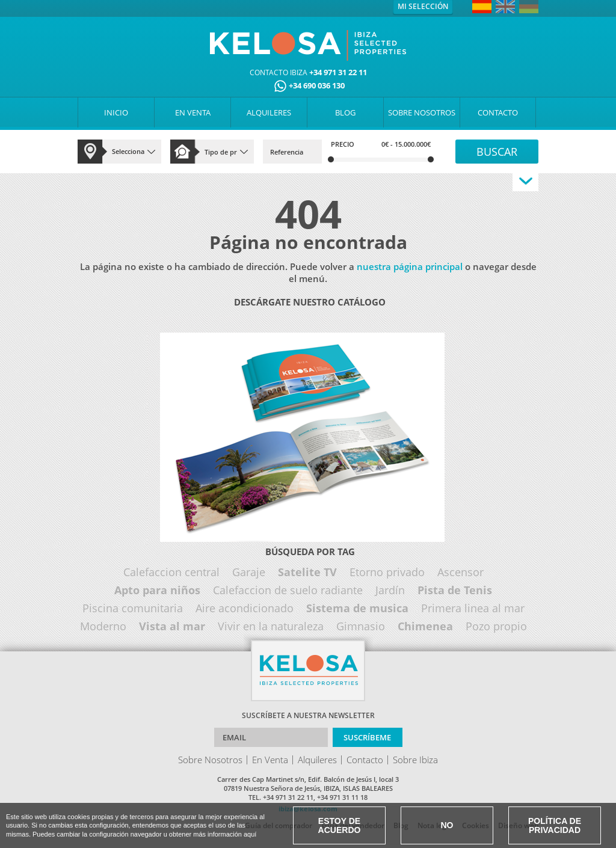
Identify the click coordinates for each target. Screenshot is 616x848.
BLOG (345, 112)
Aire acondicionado (245, 608)
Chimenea (425, 626)
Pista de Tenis (455, 590)
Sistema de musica (357, 608)
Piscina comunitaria (133, 608)
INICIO (116, 112)
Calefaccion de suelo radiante (288, 590)
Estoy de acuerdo (340, 825)
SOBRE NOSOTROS (422, 112)
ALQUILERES (269, 112)
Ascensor (460, 572)
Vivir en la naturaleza (271, 626)
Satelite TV (307, 572)
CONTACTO (498, 112)
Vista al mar (172, 626)
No (447, 825)
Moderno (103, 626)
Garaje (249, 572)
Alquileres (317, 760)
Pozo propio (496, 626)
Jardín (390, 590)
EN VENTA (193, 112)
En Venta (270, 760)
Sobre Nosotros (210, 760)
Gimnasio (361, 626)
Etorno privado (387, 572)
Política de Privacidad (555, 825)
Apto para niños (157, 590)
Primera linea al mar (473, 608)
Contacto (365, 760)
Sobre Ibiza (415, 760)
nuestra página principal (410, 266)
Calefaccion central (171, 572)
